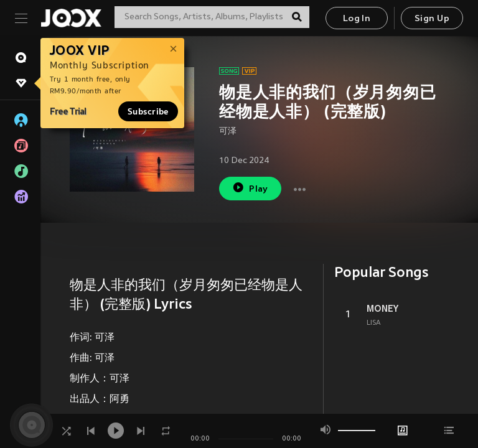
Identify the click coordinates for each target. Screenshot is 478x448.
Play (250, 188)
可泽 (228, 132)
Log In (357, 19)
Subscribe (148, 111)
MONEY (382, 309)
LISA (374, 323)
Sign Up (432, 19)
